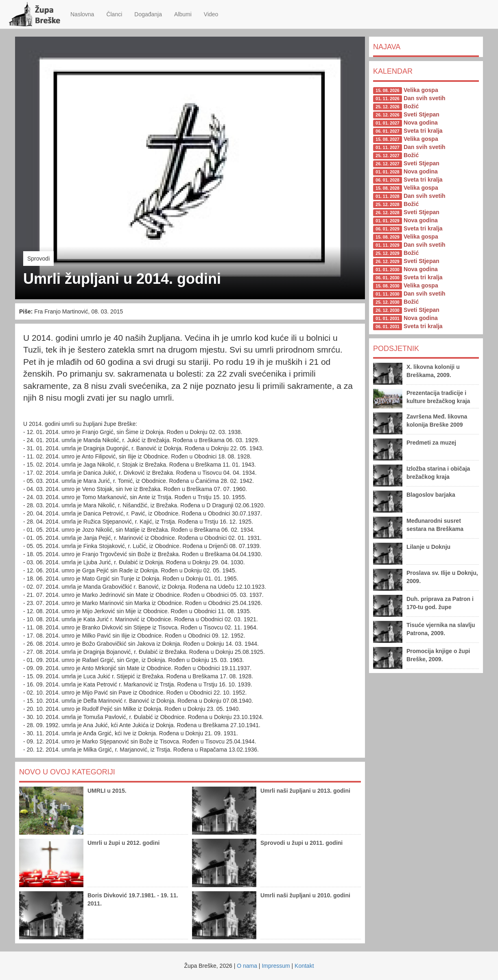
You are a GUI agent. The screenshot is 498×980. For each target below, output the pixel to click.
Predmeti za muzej (431, 443)
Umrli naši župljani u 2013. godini (305, 791)
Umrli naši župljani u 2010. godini (305, 895)
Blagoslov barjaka (431, 495)
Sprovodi (38, 259)
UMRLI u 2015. (107, 791)
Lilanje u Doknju (428, 547)
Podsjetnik (396, 349)
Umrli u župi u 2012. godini (123, 843)
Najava (387, 47)
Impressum (276, 966)
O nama (247, 966)
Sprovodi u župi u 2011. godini (301, 843)
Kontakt (304, 966)
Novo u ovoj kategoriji (67, 772)
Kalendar (393, 71)
